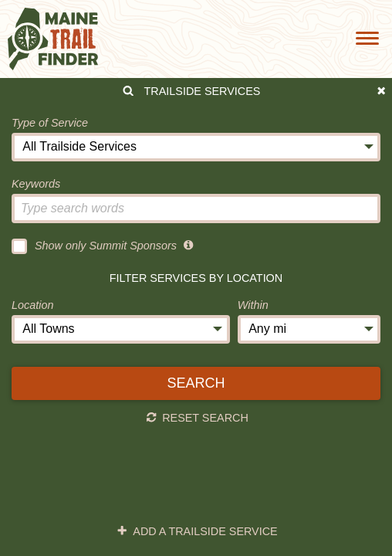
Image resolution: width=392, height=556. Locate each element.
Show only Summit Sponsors (94, 246)
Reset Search (197, 418)
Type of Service (50, 123)
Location (32, 305)
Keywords (36, 184)
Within (253, 305)
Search (196, 383)
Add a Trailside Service (197, 531)
